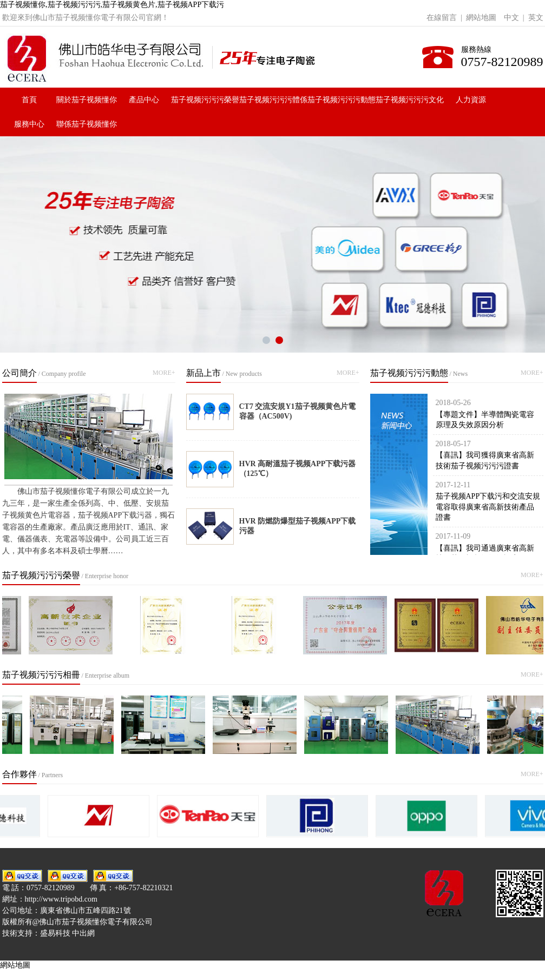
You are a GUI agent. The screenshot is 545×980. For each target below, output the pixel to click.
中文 (511, 18)
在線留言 (442, 18)
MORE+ (164, 373)
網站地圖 (481, 18)
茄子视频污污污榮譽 (205, 100)
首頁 (29, 100)
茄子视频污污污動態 (342, 100)
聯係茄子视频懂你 (87, 124)
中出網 (83, 933)
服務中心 (29, 124)
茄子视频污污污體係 (273, 100)
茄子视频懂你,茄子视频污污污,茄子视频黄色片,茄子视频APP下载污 (112, 5)
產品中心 (144, 100)
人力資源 (471, 100)
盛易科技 (55, 933)
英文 (536, 18)
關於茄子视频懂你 (87, 100)
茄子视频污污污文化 (410, 100)
